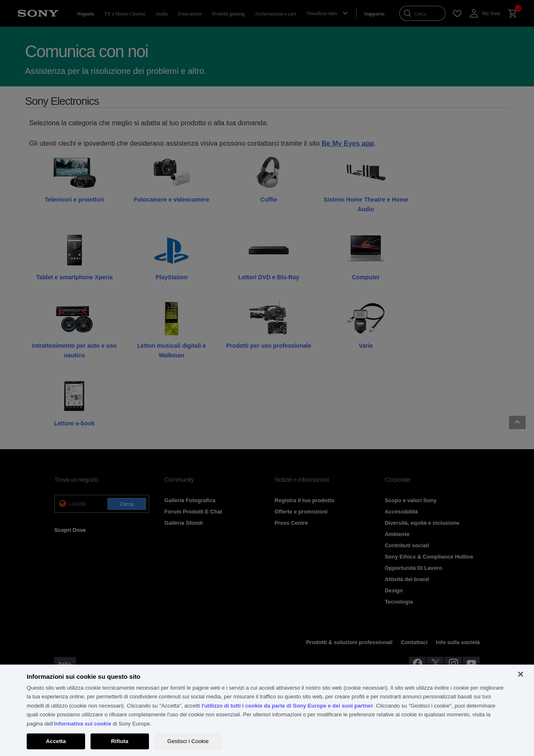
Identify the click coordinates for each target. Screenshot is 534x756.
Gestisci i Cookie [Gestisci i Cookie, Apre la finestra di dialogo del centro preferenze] (188, 741)
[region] (267, 710)
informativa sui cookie (82, 724)
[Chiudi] (521, 674)
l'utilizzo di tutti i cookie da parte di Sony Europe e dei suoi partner (287, 706)
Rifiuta (120, 741)
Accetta (56, 741)
